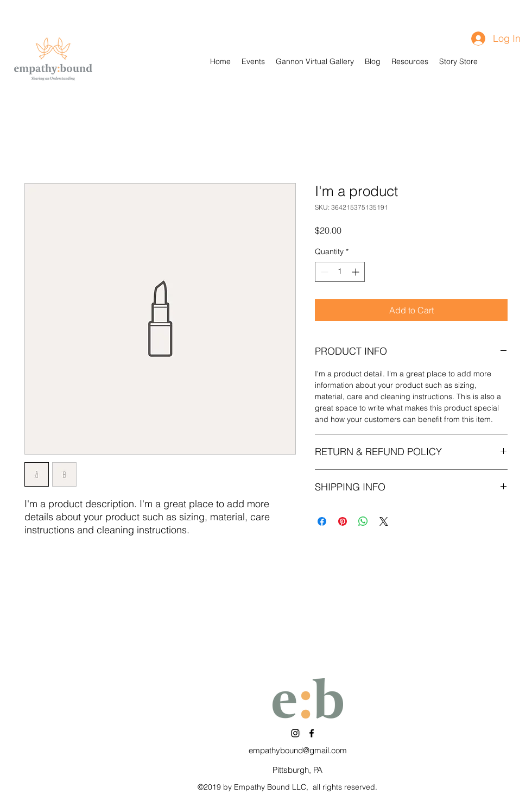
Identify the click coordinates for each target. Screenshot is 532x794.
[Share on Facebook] (322, 521)
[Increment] (356, 272)
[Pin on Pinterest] (343, 521)
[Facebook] (312, 733)
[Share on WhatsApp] (363, 521)
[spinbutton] (340, 272)
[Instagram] (295, 733)
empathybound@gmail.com (298, 750)
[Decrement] (323, 272)
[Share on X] (384, 521)
